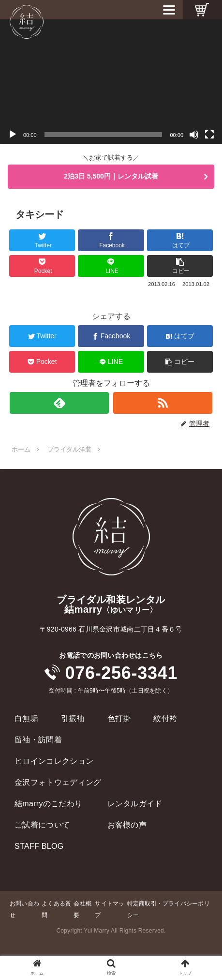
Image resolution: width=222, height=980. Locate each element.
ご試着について (42, 825)
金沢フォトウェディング (58, 782)
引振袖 (73, 718)
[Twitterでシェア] (42, 240)
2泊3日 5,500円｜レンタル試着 (111, 176)
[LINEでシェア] (111, 266)
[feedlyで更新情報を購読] (59, 403)
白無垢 (26, 718)
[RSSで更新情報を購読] (163, 403)
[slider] (104, 135)
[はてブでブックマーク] (180, 240)
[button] (180, 266)
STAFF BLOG (39, 846)
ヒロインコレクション (54, 761)
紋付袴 (165, 718)
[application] (111, 82)
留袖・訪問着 (38, 740)
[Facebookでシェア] (111, 240)
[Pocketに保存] (42, 266)
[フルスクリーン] (209, 135)
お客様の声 (127, 825)
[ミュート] (194, 135)
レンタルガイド (135, 804)
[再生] (13, 135)
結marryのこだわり (48, 804)
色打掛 (119, 718)
